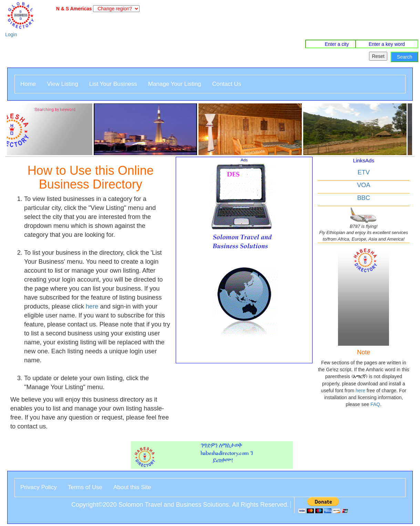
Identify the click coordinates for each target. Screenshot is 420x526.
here (92, 306)
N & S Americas (73, 9)
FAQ (375, 404)
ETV (364, 172)
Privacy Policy (39, 487)
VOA (363, 185)
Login (11, 34)
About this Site (132, 487)
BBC (364, 198)
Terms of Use (85, 487)
